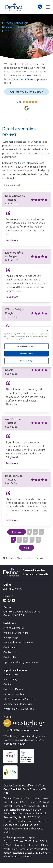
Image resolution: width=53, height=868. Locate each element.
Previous (17, 532)
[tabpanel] (26, 107)
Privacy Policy (11, 638)
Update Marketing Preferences (21, 662)
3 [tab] (31, 119)
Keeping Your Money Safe (18, 704)
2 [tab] (27, 119)
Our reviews (36, 558)
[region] (26, 347)
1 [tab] (22, 119)
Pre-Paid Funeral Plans (16, 633)
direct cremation (22, 79)
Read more (12, 240)
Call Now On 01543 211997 (26, 92)
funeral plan (25, 163)
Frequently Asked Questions (19, 643)
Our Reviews (10, 648)
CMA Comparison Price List (19, 699)
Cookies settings (26, 361)
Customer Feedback (15, 694)
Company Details (13, 689)
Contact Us (10, 657)
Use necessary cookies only (26, 346)
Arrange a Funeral (13, 628)
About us (21, 558)
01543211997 (13, 589)
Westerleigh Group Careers (19, 709)
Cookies (8, 684)
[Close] (48, 330)
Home (10, 558)
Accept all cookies (26, 354)
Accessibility (10, 680)
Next (26, 548)
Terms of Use (11, 675)
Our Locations (11, 653)
